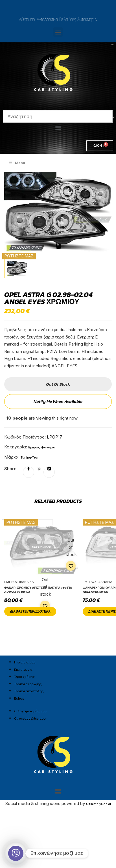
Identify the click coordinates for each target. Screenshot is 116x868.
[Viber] (16, 853)
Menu (17, 163)
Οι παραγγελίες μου (30, 719)
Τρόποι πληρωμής (28, 684)
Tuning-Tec (29, 457)
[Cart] (100, 146)
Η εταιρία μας (25, 662)
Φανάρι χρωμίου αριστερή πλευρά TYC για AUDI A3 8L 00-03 (38, 590)
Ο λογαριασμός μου (30, 711)
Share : (11, 469)
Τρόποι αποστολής (29, 691)
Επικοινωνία (23, 670)
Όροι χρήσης (24, 677)
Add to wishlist (71, 566)
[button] (58, 32)
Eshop (19, 698)
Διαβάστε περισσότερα (30, 611)
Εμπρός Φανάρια (42, 447)
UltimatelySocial (99, 804)
